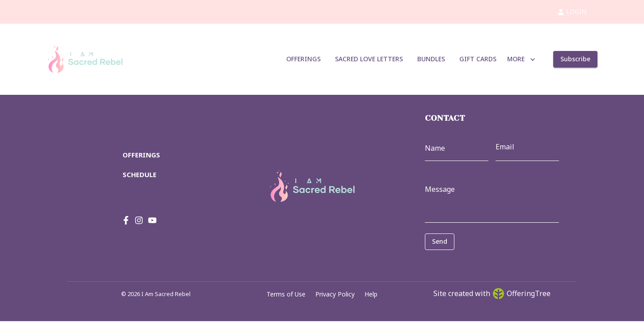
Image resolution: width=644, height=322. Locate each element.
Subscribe (575, 59)
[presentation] (465, 263)
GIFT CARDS (478, 59)
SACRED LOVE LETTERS (369, 59)
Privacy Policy (335, 294)
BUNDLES (431, 59)
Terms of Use (286, 294)
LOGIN (572, 11)
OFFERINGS (303, 59)
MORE (521, 59)
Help (371, 294)
